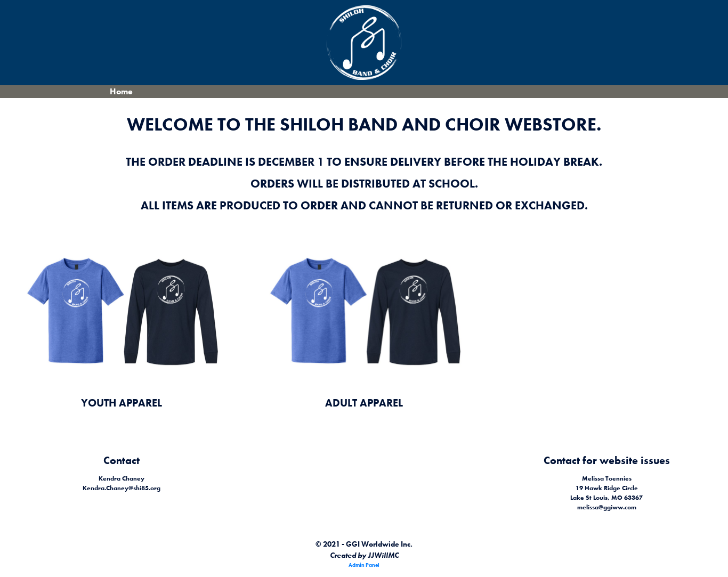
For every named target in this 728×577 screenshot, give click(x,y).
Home (121, 91)
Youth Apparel (122, 403)
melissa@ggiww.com (607, 507)
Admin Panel (364, 565)
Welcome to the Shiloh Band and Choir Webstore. (364, 124)
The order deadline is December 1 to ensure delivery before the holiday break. (364, 162)
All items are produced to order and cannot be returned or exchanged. (364, 205)
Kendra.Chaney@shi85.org (122, 488)
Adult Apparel (364, 403)
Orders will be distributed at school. (364, 184)
